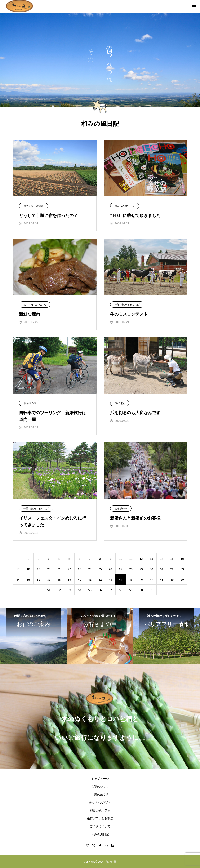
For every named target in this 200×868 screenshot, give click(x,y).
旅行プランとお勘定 (100, 818)
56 (100, 590)
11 (131, 559)
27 (121, 569)
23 (80, 569)
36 (39, 580)
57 (110, 590)
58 (121, 590)
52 (59, 590)
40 (80, 580)
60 (141, 590)
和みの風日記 (100, 834)
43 (110, 580)
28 (131, 569)
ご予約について (100, 826)
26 (110, 569)
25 (100, 569)
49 (172, 580)
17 (18, 569)
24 (90, 569)
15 (172, 559)
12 (141, 559)
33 (182, 569)
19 (39, 569)
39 (69, 580)
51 (49, 590)
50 (182, 580)
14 (162, 559)
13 (151, 559)
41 (90, 580)
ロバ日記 (120, 403)
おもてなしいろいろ (35, 305)
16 (182, 559)
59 (131, 590)
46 (141, 580)
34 (18, 580)
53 (69, 590)
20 (49, 569)
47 (151, 580)
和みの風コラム (100, 810)
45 (131, 580)
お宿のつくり (100, 787)
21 (59, 569)
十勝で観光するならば (127, 305)
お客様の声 (30, 403)
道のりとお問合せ (100, 802)
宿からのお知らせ (125, 206)
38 (59, 580)
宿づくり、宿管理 (34, 206)
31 (162, 569)
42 (100, 580)
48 (162, 580)
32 (172, 569)
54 (80, 590)
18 (28, 569)
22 (69, 569)
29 (141, 569)
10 (121, 559)
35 (28, 580)
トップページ (100, 779)
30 (151, 569)
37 (49, 580)
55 (90, 590)
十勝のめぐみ (100, 794)
